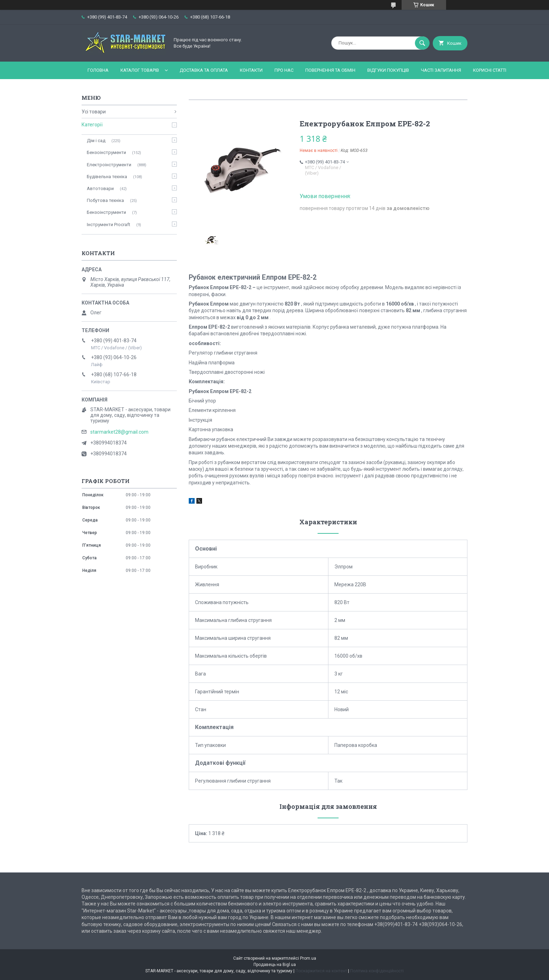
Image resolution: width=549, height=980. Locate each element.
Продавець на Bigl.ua (275, 965)
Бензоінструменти (106, 152)
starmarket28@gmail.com (119, 432)
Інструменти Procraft (109, 225)
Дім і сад (96, 141)
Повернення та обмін (330, 70)
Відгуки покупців (388, 70)
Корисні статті (490, 70)
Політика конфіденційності (377, 971)
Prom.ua (308, 958)
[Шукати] (422, 43)
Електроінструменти (109, 165)
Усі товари (94, 112)
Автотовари (100, 188)
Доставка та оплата (204, 70)
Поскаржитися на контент (321, 971)
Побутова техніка (105, 200)
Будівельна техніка (107, 177)
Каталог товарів (140, 70)
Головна (98, 70)
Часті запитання (441, 70)
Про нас (284, 70)
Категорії (92, 125)
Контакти (251, 70)
